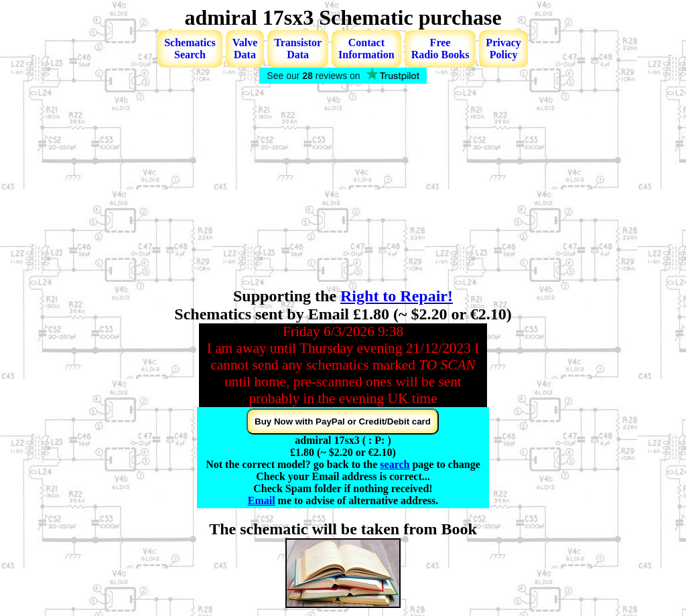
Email (262, 500)
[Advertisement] (343, 187)
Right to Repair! (397, 296)
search (395, 464)
